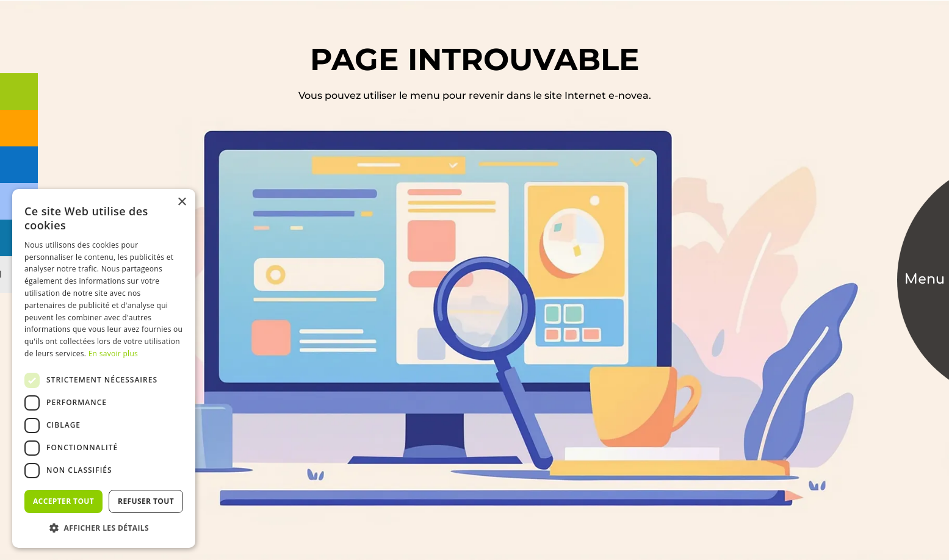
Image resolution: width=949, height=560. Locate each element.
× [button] (182, 202)
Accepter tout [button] (63, 501)
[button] (104, 528)
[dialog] (104, 368)
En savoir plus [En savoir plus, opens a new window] (113, 354)
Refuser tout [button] (146, 501)
